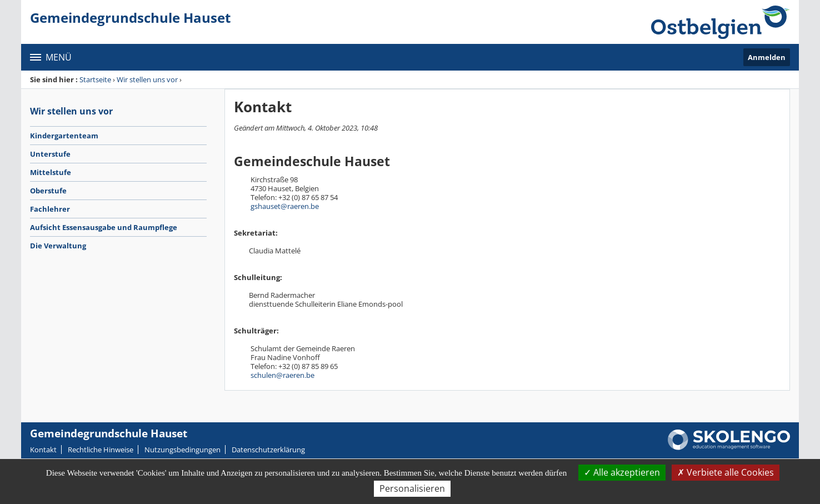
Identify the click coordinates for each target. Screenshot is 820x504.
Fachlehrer (50, 209)
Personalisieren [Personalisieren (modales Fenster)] (412, 488)
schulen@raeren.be (282, 375)
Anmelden (767, 57)
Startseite (95, 79)
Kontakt (43, 450)
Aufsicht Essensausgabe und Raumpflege (104, 227)
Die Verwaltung (58, 246)
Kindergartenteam (64, 136)
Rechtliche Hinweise (101, 450)
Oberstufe (48, 191)
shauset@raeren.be (287, 206)
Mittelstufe (51, 172)
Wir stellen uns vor (147, 79)
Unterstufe (50, 154)
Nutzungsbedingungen (182, 450)
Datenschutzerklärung (268, 450)
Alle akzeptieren (622, 472)
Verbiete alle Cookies (726, 472)
